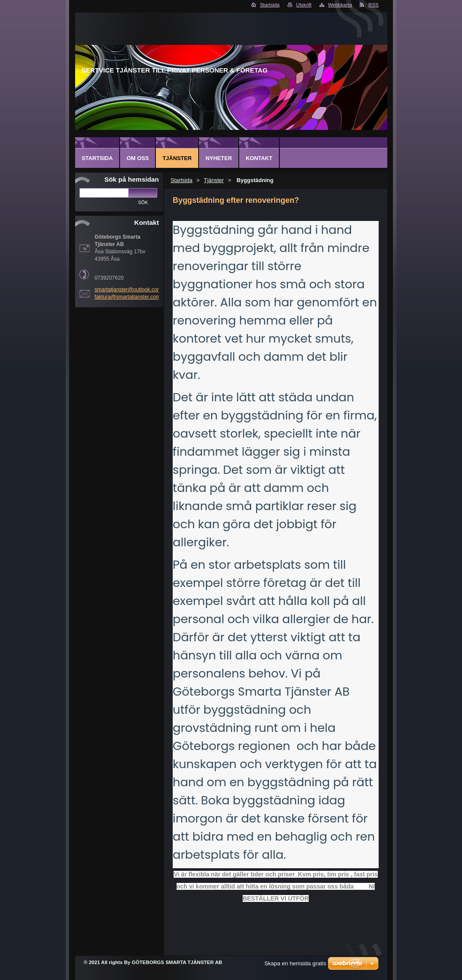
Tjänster (214, 180)
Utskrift (304, 5)
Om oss (138, 158)
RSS (373, 5)
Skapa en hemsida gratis (295, 963)
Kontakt (259, 158)
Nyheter (219, 158)
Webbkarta (340, 5)
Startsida (270, 5)
